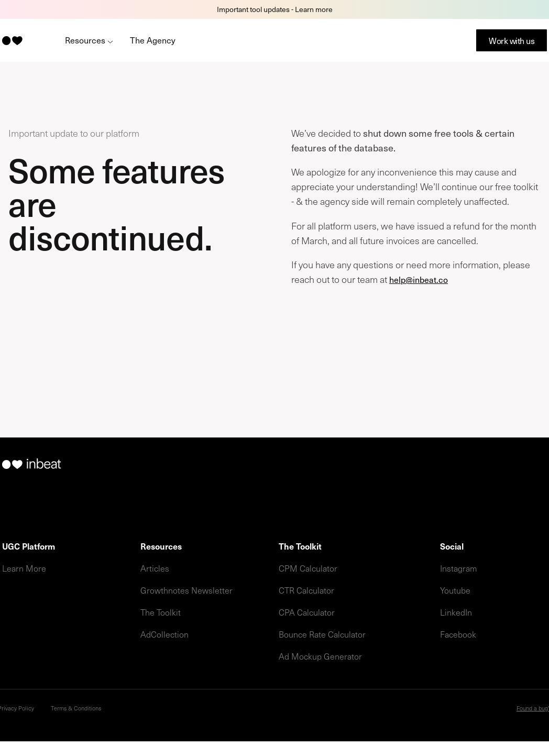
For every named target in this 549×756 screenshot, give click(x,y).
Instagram (459, 568)
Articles (155, 568)
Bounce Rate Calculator (322, 634)
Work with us (512, 40)
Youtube (455, 590)
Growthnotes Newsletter (186, 590)
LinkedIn (456, 612)
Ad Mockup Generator (320, 656)
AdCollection (164, 634)
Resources (89, 40)
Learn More (24, 568)
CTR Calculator (306, 590)
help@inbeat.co (419, 279)
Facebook (458, 634)
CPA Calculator (307, 612)
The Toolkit (161, 612)
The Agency (153, 40)
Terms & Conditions (76, 708)
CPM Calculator (308, 568)
